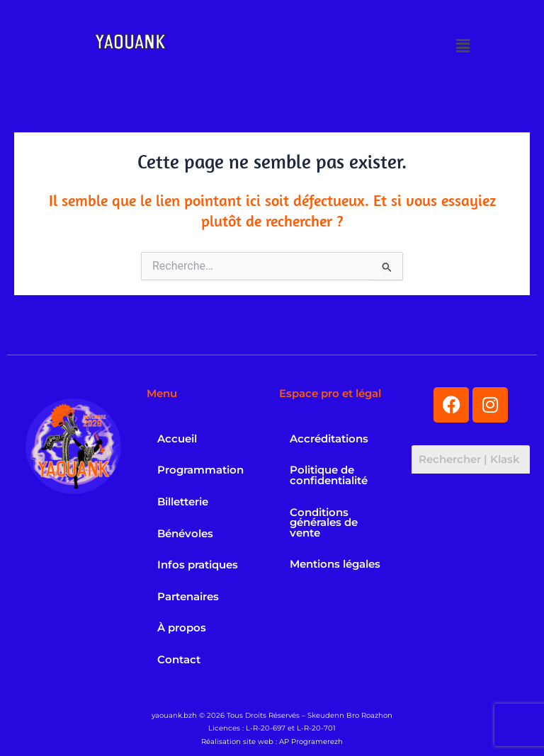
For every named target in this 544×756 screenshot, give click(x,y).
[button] (463, 46)
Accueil (177, 439)
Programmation (200, 470)
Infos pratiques (198, 565)
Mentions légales (335, 564)
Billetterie (183, 502)
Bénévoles (185, 534)
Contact (179, 660)
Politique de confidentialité (329, 475)
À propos (182, 628)
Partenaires (188, 597)
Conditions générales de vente (324, 523)
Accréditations (329, 439)
